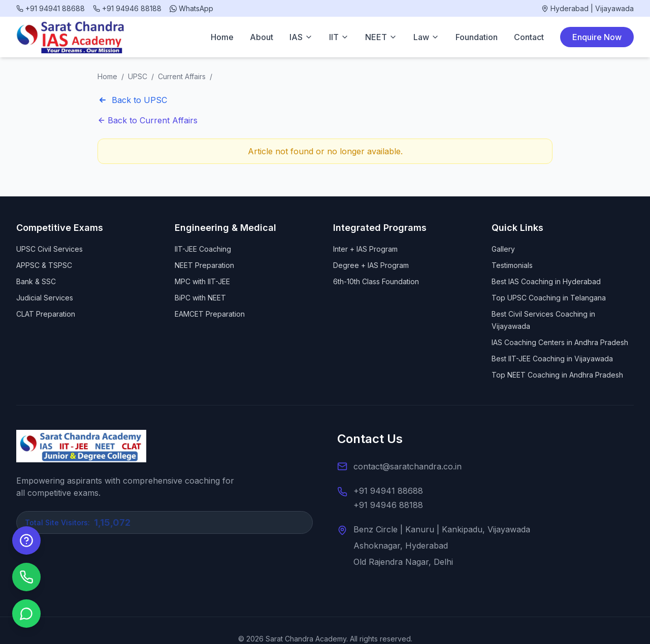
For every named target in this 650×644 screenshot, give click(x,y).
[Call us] (26, 577)
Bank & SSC (36, 281)
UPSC (138, 76)
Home (222, 37)
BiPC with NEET (200, 298)
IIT (339, 37)
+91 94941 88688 (388, 491)
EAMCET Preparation (210, 314)
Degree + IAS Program (371, 265)
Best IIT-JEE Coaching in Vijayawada (552, 359)
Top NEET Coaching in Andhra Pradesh (557, 375)
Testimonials (512, 265)
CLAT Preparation (46, 314)
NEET (381, 37)
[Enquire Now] (26, 540)
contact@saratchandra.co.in (408, 466)
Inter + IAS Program (365, 249)
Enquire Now (597, 37)
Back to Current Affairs (148, 120)
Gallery (503, 249)
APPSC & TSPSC (44, 265)
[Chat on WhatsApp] (26, 614)
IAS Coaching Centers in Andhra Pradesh (560, 342)
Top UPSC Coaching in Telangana (549, 298)
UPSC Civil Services (50, 249)
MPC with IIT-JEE (202, 281)
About (262, 37)
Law (426, 37)
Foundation (477, 37)
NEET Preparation (204, 265)
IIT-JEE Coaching (203, 249)
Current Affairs (182, 76)
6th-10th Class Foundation (376, 281)
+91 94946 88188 (388, 505)
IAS (301, 37)
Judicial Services (45, 298)
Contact (529, 37)
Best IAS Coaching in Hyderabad (546, 281)
